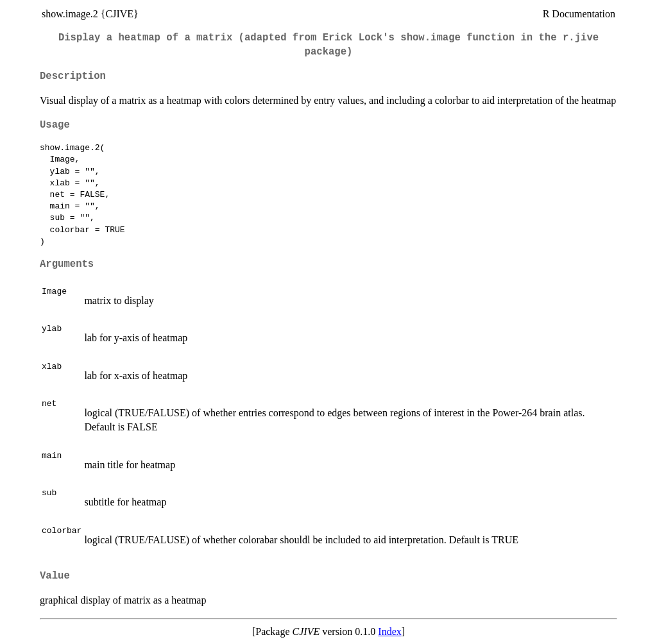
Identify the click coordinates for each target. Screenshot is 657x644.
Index (389, 631)
